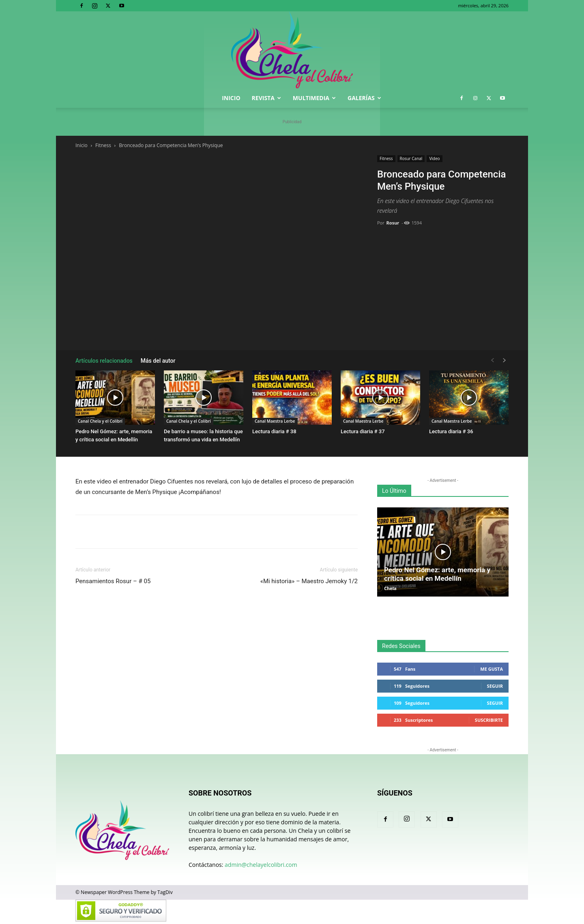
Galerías (364, 98)
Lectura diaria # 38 (274, 431)
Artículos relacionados (104, 361)
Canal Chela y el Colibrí (100, 421)
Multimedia (314, 98)
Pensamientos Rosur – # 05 (113, 581)
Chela (390, 588)
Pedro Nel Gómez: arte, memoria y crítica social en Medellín (437, 574)
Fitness (103, 145)
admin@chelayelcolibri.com (261, 865)
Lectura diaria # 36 (451, 431)
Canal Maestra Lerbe (275, 421)
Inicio (231, 98)
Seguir (495, 686)
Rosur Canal (411, 158)
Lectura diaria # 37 (363, 431)
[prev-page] (492, 360)
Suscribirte (489, 720)
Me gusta (492, 669)
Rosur (393, 223)
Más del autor (158, 361)
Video (434, 158)
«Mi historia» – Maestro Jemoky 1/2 (309, 581)
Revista (266, 98)
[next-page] (505, 360)
